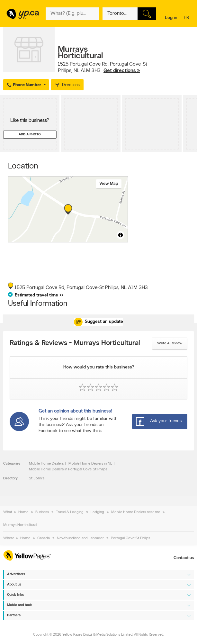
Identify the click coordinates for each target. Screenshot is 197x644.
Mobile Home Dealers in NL (90, 464)
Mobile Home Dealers (46, 464)
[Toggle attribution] (121, 235)
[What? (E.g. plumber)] (72, 14)
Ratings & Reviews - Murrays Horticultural (75, 343)
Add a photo (30, 135)
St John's (37, 478)
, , (103, 68)
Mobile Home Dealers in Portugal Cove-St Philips (68, 469)
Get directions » (122, 71)
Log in (171, 18)
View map (109, 184)
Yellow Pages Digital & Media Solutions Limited (97, 635)
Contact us (184, 558)
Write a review (170, 343)
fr (187, 18)
